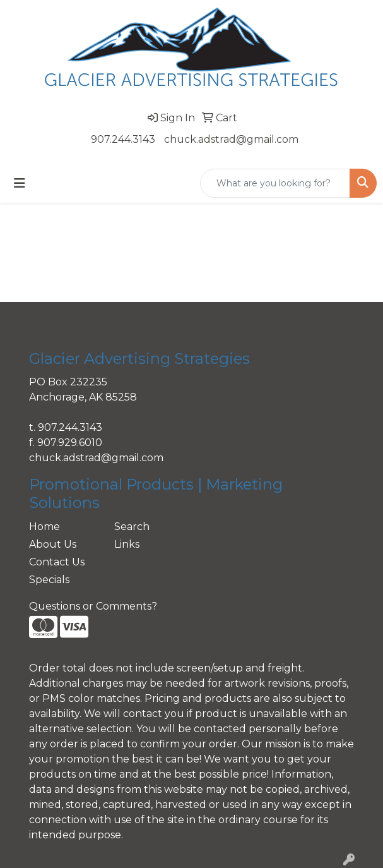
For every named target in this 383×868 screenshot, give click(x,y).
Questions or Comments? (93, 606)
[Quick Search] (275, 183)
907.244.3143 (123, 139)
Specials (49, 580)
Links (127, 544)
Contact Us (57, 562)
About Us (53, 544)
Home (44, 527)
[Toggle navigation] (20, 183)
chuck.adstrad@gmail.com (231, 139)
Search (132, 527)
